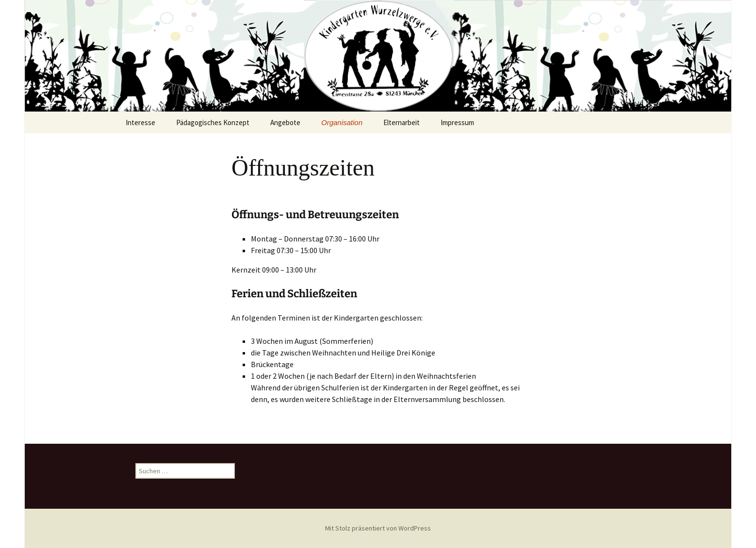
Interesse (140, 122)
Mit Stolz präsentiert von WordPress (378, 528)
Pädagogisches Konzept (213, 122)
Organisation (342, 122)
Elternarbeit (402, 122)
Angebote (285, 122)
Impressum (457, 122)
